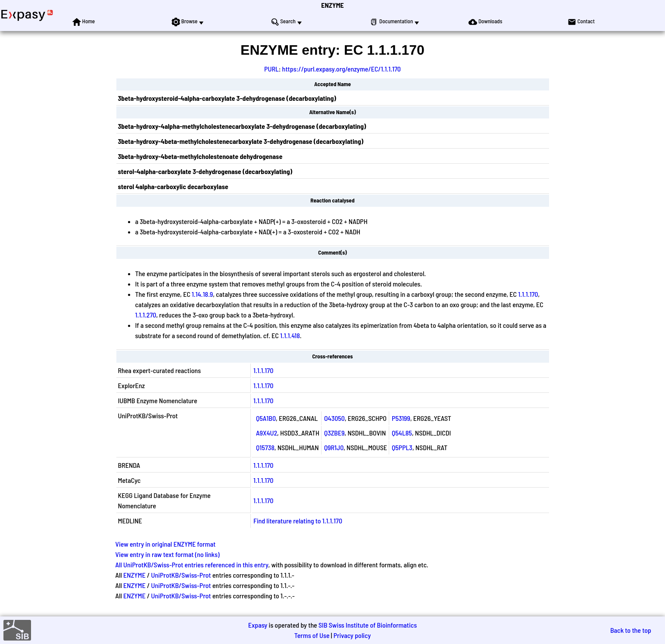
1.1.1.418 (290, 335)
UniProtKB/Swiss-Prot (181, 575)
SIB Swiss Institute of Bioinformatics (368, 625)
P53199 (401, 418)
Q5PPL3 (402, 447)
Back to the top (631, 630)
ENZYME (332, 5)
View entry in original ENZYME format (166, 544)
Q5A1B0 (266, 418)
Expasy (258, 625)
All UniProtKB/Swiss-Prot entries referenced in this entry (192, 565)
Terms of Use (312, 635)
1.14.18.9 (202, 294)
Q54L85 (402, 433)
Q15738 (265, 447)
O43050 (334, 418)
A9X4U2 (267, 433)
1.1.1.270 (146, 315)
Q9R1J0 (334, 447)
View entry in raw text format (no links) (168, 554)
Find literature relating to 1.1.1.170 (298, 521)
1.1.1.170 (528, 294)
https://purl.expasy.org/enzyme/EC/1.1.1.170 (342, 69)
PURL (272, 69)
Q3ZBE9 (334, 433)
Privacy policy (352, 635)
